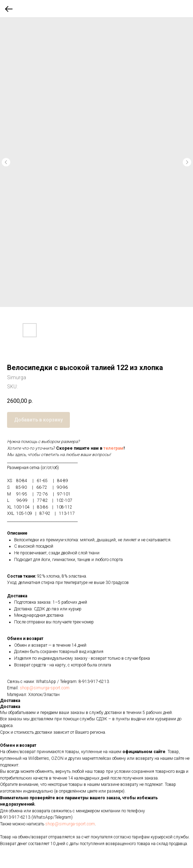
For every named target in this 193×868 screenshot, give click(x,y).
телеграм (113, 448)
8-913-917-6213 (94, 682)
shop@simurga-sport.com (45, 688)
